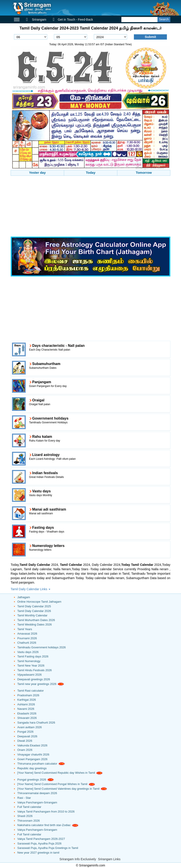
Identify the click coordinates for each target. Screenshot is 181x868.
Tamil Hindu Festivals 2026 (34, 670)
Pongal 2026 (25, 732)
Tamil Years (25, 629)
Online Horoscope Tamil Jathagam (39, 602)
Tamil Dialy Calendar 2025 (34, 606)
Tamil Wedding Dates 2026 (34, 624)
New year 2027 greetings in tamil (38, 853)
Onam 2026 (25, 750)
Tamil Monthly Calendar (32, 615)
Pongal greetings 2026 (32, 780)
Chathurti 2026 (27, 643)
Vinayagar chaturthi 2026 (33, 755)
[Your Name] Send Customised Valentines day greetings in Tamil (58, 789)
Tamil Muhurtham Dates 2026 (36, 620)
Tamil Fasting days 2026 (33, 656)
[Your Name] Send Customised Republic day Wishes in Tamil (56, 773)
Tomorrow (144, 173)
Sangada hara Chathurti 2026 (36, 723)
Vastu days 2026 (28, 652)
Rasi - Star (24, 798)
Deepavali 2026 (27, 736)
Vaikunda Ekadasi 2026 (32, 745)
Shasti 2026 (25, 816)
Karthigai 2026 (27, 700)
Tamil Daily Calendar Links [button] (30, 589)
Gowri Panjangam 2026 (32, 759)
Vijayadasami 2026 (30, 675)
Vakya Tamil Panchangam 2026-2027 (41, 839)
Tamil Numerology (29, 661)
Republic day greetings (32, 768)
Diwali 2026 (25, 741)
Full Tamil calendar (29, 807)
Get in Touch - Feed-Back (73, 19)
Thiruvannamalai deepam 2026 (37, 793)
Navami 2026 (26, 709)
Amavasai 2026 (27, 634)
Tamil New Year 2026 (31, 666)
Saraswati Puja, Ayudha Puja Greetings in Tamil (48, 848)
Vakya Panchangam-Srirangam (37, 802)
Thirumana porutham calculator (37, 764)
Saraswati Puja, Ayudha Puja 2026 (39, 843)
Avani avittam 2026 (30, 727)
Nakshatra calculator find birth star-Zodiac (44, 825)
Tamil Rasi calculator (30, 691)
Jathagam (24, 597)
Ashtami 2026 (26, 704)
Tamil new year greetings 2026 (37, 684)
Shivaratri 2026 (27, 718)
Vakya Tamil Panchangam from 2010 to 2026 (46, 812)
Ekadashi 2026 (27, 713)
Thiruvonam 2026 (29, 821)
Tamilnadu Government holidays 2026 (41, 647)
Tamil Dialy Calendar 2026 (34, 611)
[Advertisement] (90, 207)
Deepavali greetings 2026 (34, 679)
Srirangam (36, 19)
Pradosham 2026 (28, 695)
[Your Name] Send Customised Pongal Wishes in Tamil (52, 784)
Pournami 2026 (27, 638)
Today (91, 173)
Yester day (37, 173)
